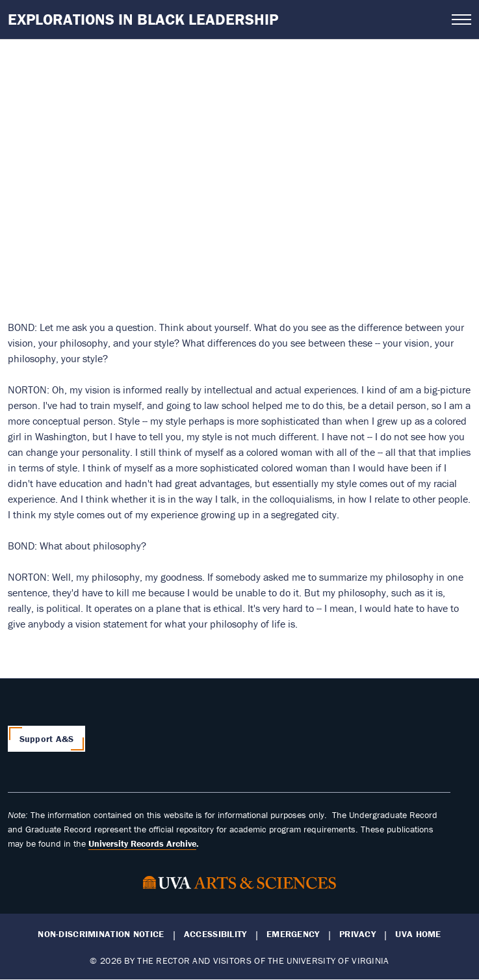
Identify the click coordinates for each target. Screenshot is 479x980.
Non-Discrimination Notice (101, 934)
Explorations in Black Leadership (143, 19)
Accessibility (215, 934)
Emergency (293, 934)
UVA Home (418, 934)
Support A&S (47, 739)
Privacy (357, 934)
